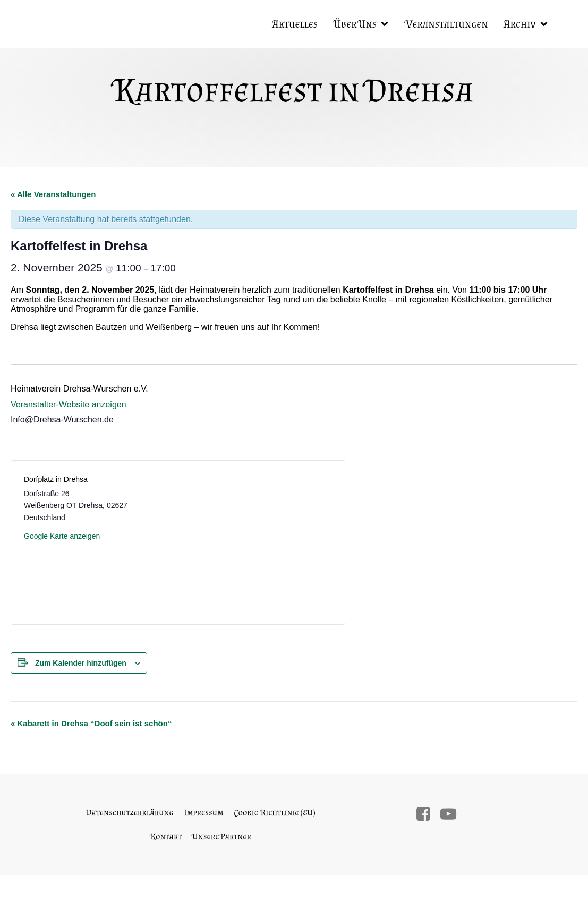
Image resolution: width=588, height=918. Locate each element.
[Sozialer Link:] (427, 814)
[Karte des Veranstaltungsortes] (254, 541)
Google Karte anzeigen (62, 536)
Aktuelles (295, 24)
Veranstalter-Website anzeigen (69, 405)
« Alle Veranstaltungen (53, 194)
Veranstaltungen (447, 24)
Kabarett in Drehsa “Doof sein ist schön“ (91, 723)
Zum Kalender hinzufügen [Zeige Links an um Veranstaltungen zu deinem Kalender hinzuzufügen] (81, 663)
